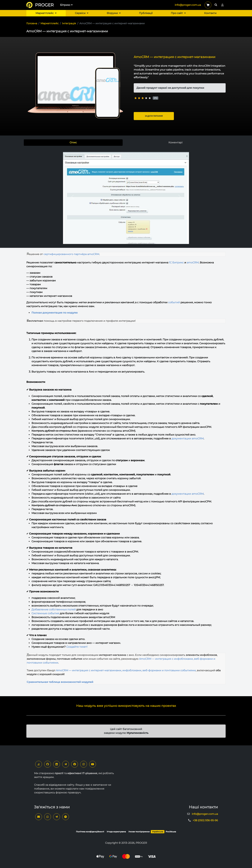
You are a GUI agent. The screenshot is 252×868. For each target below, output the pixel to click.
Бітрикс (66, 5)
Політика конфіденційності (90, 832)
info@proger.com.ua (188, 5)
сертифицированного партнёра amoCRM (71, 254)
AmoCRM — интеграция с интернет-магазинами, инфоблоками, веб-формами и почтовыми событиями (126, 670)
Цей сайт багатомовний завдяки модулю (126, 731)
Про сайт (178, 13)
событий (174, 302)
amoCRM (193, 263)
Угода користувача (116, 832)
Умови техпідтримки (139, 832)
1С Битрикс (176, 263)
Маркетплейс (46, 13)
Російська (171, 832)
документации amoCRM (188, 438)
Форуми (114, 13)
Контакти (210, 13)
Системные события (45, 613)
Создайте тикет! (77, 647)
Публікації (146, 13)
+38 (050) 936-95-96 (205, 820)
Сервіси (82, 13)
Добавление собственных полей (54, 609)
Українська (158, 832)
